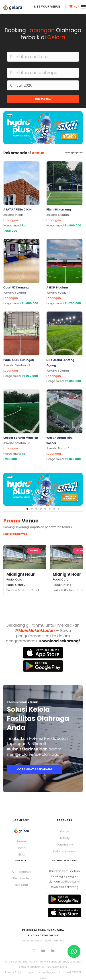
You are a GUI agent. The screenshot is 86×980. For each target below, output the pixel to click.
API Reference (21, 872)
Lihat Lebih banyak (15, 534)
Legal (30, 972)
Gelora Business (64, 851)
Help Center (21, 878)
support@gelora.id (50, 972)
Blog (22, 854)
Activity (64, 838)
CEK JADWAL (43, 99)
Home (21, 841)
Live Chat (21, 885)
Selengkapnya (74, 152)
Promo (34, 551)
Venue (64, 831)
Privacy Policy (13, 972)
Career (22, 848)
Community (65, 845)
